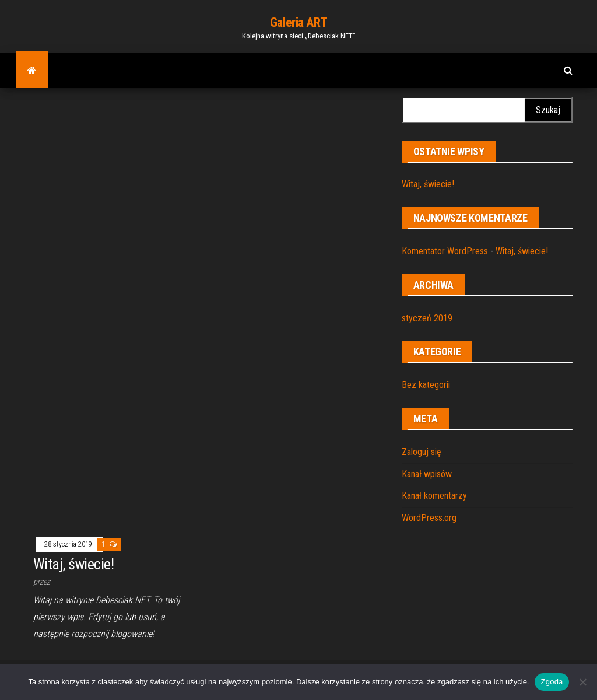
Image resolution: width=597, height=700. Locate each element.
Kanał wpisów (427, 474)
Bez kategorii (426, 385)
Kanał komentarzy (434, 496)
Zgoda (552, 682)
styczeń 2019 (427, 318)
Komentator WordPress (445, 251)
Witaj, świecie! (428, 184)
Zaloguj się (422, 452)
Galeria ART (298, 22)
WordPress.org (429, 518)
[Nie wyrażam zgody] (582, 682)
